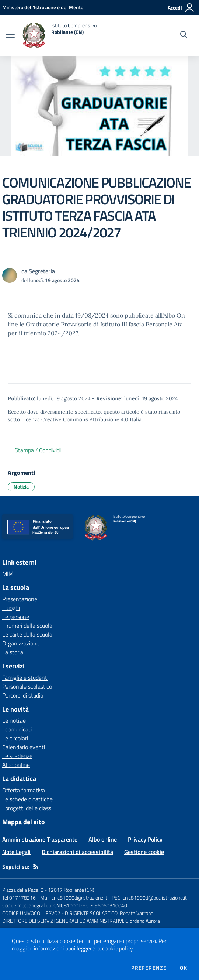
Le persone (16, 617)
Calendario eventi (24, 747)
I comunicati (17, 729)
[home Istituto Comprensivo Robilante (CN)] (59, 35)
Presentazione (20, 599)
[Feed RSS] (36, 867)
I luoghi (11, 608)
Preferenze (149, 968)
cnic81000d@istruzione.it (79, 897)
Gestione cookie (144, 852)
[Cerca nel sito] (184, 35)
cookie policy (117, 948)
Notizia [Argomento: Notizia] (21, 486)
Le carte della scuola (27, 634)
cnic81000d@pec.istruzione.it (155, 897)
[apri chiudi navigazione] (10, 35)
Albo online (16, 765)
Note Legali (16, 852)
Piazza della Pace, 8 (23, 890)
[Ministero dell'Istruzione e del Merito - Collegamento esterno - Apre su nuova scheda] (43, 7)
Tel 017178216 (19, 897)
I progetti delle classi (27, 808)
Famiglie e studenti (25, 678)
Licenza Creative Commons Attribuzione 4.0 (75, 419)
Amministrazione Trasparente (40, 839)
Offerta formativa (24, 790)
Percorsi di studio (23, 695)
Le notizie (14, 720)
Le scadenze (17, 756)
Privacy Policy (145, 839)
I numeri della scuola (27, 626)
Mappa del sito (24, 822)
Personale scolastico (27, 686)
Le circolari (15, 738)
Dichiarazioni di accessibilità (77, 852)
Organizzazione (21, 643)
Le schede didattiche (27, 799)
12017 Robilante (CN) (71, 890)
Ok (184, 968)
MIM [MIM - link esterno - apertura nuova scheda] (8, 573)
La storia (13, 652)
